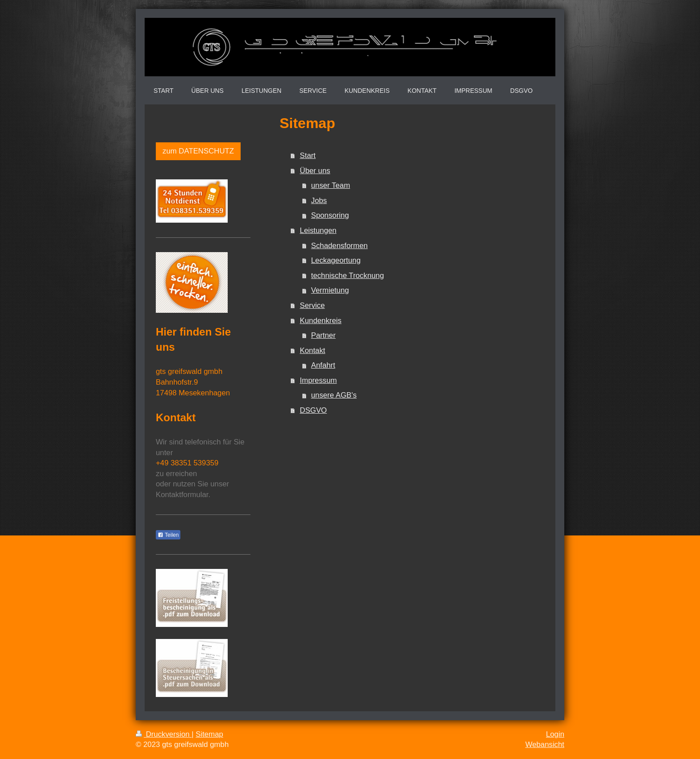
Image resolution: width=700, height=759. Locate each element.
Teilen (168, 535)
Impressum (319, 380)
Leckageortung (336, 260)
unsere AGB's (334, 395)
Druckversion (164, 734)
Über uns (315, 171)
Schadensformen (340, 246)
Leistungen (318, 230)
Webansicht (545, 744)
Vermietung (330, 290)
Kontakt (313, 350)
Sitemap (209, 734)
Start (308, 156)
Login (555, 734)
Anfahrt (323, 365)
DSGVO (314, 410)
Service (312, 305)
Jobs (319, 201)
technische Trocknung (348, 276)
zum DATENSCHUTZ (198, 151)
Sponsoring (330, 215)
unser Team (331, 185)
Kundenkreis (321, 321)
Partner (323, 335)
